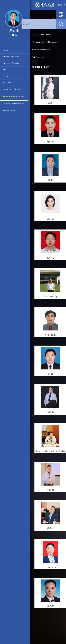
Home (5, 50)
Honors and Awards (12, 89)
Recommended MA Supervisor (13, 104)
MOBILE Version (9, 110)
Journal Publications (12, 57)
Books (6, 70)
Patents (6, 76)
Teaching (7, 83)
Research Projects (11, 63)
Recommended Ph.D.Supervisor (14, 96)
